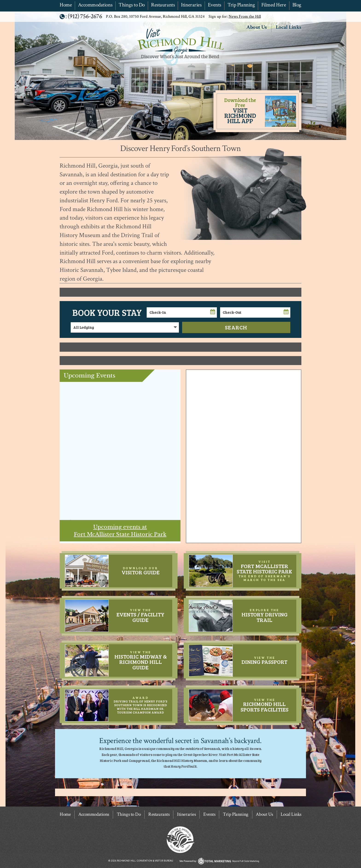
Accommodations (95, 5)
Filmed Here (274, 5)
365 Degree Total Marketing (219, 861)
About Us (256, 28)
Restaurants (163, 5)
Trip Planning (241, 5)
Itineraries (191, 5)
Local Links (289, 28)
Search (236, 327)
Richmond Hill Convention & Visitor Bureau (180, 66)
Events (215, 5)
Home (66, 5)
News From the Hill (245, 16)
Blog (297, 5)
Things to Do (132, 5)
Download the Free (240, 110)
